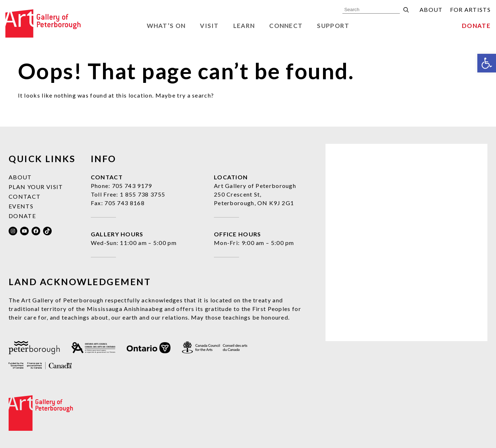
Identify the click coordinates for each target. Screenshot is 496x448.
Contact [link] (25, 196)
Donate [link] (476, 26)
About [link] (431, 10)
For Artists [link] (470, 10)
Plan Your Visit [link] (36, 187)
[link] (487, 63)
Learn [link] (244, 26)
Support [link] (333, 26)
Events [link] (21, 206)
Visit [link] (209, 26)
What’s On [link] (166, 26)
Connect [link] (286, 26)
